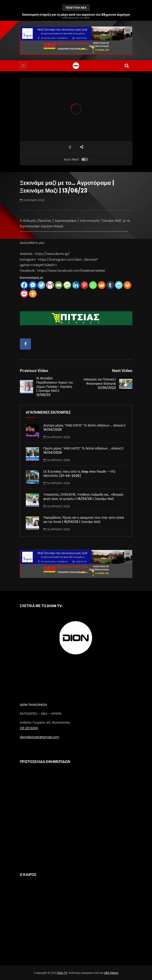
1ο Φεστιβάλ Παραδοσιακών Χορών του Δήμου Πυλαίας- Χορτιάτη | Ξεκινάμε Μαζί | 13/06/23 (55, 387)
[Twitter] (41, 285)
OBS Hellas (111, 973)
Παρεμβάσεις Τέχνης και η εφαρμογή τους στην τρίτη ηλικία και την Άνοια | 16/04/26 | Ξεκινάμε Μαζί (84, 520)
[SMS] (67, 285)
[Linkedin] (76, 285)
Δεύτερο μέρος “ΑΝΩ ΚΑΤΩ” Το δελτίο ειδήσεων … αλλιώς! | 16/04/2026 (84, 427)
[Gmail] (50, 285)
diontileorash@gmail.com (40, 737)
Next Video (122, 371)
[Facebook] (24, 285)
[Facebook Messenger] (33, 285)
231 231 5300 (29, 728)
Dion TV (62, 973)
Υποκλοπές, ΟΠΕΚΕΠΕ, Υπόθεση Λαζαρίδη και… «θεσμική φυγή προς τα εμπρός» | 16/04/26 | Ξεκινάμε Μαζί (83, 497)
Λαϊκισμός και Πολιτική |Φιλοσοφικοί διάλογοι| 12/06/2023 (99, 384)
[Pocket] (24, 294)
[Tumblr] (110, 285)
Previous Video (34, 371)
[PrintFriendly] (119, 285)
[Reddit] (102, 285)
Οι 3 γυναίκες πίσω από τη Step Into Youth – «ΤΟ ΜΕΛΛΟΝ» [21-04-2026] (79, 474)
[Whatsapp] (93, 285)
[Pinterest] (84, 285)
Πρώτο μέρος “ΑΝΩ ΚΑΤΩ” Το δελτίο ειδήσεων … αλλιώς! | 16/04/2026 (84, 450)
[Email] (59, 285)
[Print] (127, 285)
